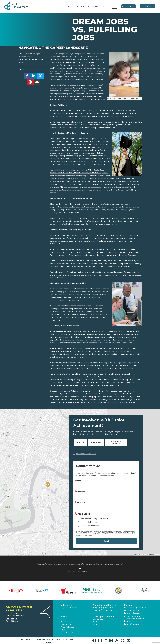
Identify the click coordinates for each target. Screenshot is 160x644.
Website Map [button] (68, 639)
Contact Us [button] (11, 619)
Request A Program (116, 442)
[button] (84, 6)
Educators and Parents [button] (104, 605)
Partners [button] (129, 605)
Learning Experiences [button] (104, 617)
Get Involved (147, 6)
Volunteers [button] (66, 605)
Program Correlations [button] (102, 610)
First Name (81, 492)
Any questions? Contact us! (85, 454)
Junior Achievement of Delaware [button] (134, 620)
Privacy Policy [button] (45, 639)
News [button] (63, 630)
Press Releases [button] (67, 627)
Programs (93, 6)
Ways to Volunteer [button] (69, 608)
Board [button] (63, 622)
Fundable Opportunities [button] (135, 608)
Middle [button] (95, 622)
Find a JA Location (132, 624)
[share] (27, 77)
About (80, 6)
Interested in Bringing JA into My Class (95, 519)
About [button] (64, 617)
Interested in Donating (89, 522)
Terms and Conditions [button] (29, 639)
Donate (80, 443)
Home (70, 6)
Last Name (80, 502)
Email (78, 481)
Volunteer (96, 443)
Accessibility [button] (57, 639)
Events (105, 6)
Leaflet (135, 555)
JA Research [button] (66, 624)
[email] (37, 83)
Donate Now (129, 6)
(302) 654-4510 (12, 621)
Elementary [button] (98, 619)
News (115, 6)
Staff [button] (63, 619)
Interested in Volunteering (90, 525)
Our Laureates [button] (67, 633)
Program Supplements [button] (103, 608)
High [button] (95, 624)
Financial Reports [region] (132, 613)
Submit (106, 541)
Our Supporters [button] (131, 610)
